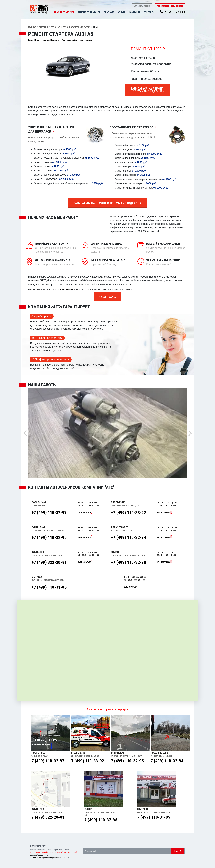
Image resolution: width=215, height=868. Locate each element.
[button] (116, 12)
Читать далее (107, 297)
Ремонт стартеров (64, 12)
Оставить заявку (142, 6)
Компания (135, 12)
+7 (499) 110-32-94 (128, 537)
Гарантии (56, 40)
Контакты (149, 12)
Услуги (122, 12)
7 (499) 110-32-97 (48, 761)
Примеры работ (69, 40)
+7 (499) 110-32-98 (128, 562)
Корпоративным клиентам (170, 6)
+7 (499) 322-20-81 (49, 562)
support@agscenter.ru (39, 855)
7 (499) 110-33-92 (88, 761)
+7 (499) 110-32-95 (49, 537)
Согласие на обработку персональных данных (50, 858)
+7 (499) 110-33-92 (128, 513)
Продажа (109, 12)
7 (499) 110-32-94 (167, 761)
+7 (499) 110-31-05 (49, 587)
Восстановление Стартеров (134, 127)
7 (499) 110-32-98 (101, 820)
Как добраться (84, 512)
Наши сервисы (86, 40)
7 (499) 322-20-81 (48, 817)
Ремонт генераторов (89, 12)
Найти (178, 851)
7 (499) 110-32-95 (127, 761)
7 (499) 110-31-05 (154, 817)
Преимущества (42, 40)
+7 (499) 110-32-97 (49, 513)
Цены (31, 40)
